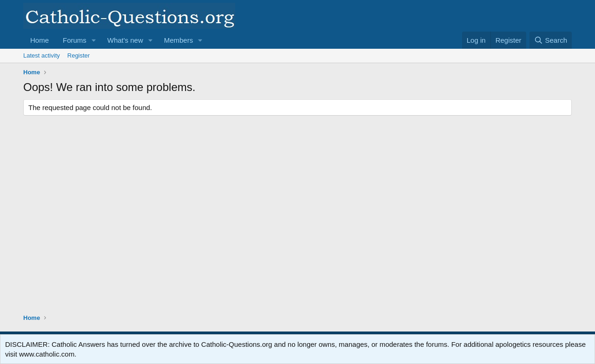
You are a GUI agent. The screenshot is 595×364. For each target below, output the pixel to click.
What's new (125, 40)
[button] (94, 40)
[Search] (551, 40)
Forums (75, 40)
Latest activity (42, 55)
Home (40, 40)
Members (179, 40)
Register (79, 55)
